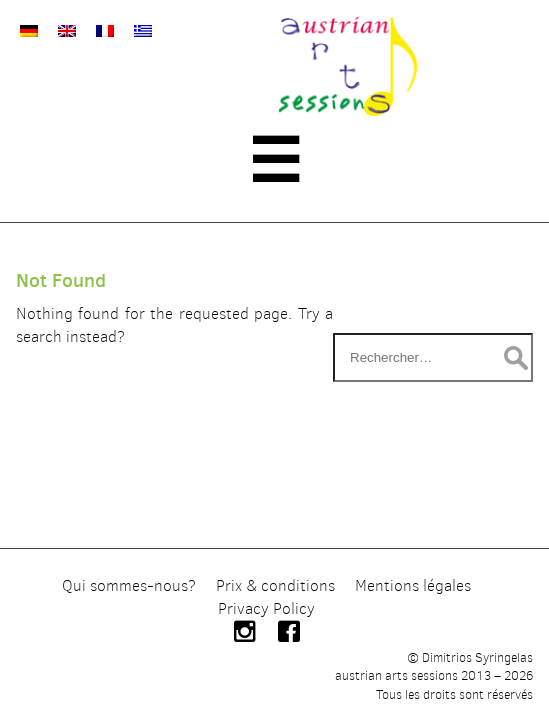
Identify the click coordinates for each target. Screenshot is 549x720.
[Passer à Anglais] (67, 30)
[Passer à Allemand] (29, 30)
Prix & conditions (275, 585)
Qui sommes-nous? (129, 585)
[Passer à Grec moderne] (143, 30)
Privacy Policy (266, 608)
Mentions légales (413, 585)
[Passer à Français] (105, 30)
